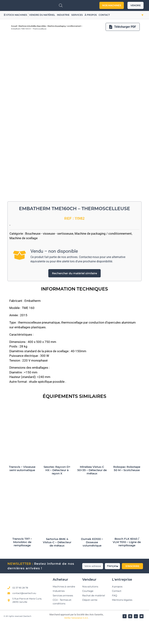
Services (77, 15)
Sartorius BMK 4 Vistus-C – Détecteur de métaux (57, 564)
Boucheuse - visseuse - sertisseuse (49, 255)
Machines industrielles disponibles (32, 26)
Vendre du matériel (42, 15)
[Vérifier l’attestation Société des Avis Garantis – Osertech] (47, 637)
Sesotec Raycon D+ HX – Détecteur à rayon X (57, 492)
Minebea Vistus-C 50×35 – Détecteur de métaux (92, 492)
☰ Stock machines (15, 15)
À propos (91, 15)
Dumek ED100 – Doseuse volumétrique (92, 564)
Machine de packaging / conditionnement (64, 26)
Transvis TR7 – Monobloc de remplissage (22, 564)
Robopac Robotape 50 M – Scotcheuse (127, 490)
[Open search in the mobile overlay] (61, 5)
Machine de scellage (24, 260)
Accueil (14, 26)
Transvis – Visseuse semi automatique (22, 490)
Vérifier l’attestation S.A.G (76, 640)
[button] (139, 15)
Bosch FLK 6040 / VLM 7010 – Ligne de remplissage (127, 564)
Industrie (63, 15)
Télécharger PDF (123, 27)
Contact (104, 15)
